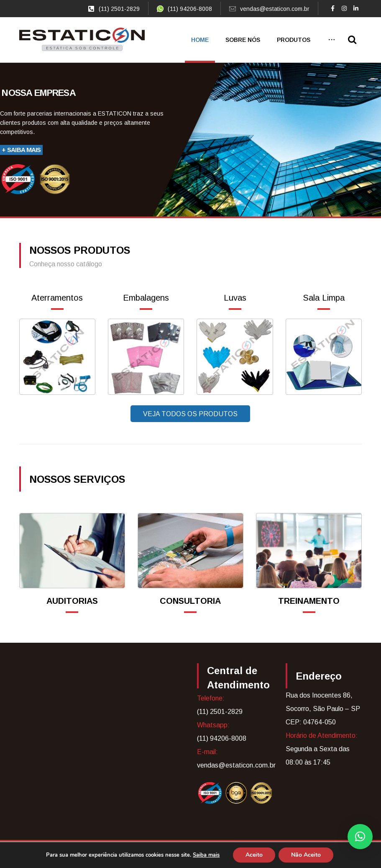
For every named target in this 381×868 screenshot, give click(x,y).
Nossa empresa (38, 93)
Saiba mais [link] (206, 855)
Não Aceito (306, 855)
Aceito (254, 855)
